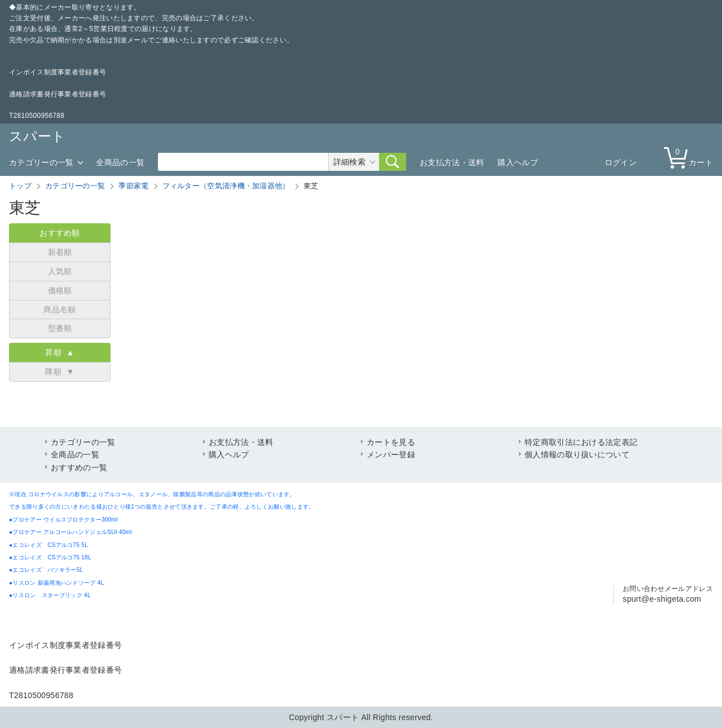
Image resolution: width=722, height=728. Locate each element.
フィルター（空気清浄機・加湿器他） (226, 186)
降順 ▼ (60, 372)
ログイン (621, 162)
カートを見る (391, 442)
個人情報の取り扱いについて (577, 455)
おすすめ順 (60, 233)
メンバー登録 (391, 455)
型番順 (60, 328)
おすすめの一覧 (79, 467)
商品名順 (60, 310)
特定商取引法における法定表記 (581, 442)
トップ (20, 186)
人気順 (60, 271)
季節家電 (133, 186)
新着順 (60, 252)
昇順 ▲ (60, 352)
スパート (37, 136)
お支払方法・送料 (452, 162)
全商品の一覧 (120, 162)
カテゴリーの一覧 (41, 162)
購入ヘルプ (518, 162)
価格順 (60, 290)
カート (691, 157)
